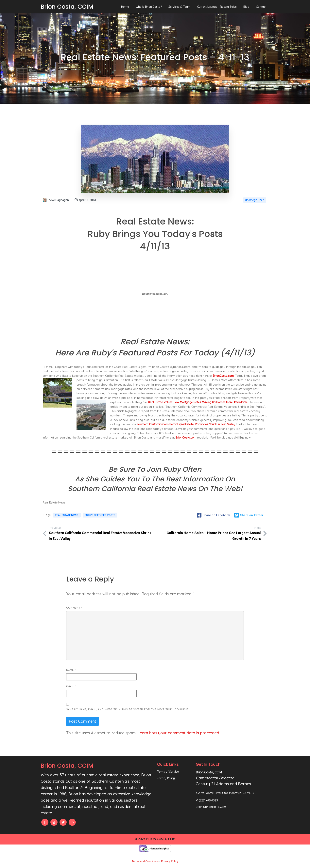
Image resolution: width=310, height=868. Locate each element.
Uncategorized (255, 200)
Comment (74, 608)
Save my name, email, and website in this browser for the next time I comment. (128, 709)
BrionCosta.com (223, 376)
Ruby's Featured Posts (100, 515)
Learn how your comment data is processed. (179, 733)
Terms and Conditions (145, 861)
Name (71, 670)
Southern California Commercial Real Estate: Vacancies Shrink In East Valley (186, 424)
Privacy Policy (170, 861)
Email (71, 686)
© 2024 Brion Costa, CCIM (155, 839)
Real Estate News (67, 515)
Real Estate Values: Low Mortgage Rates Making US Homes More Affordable (198, 402)
